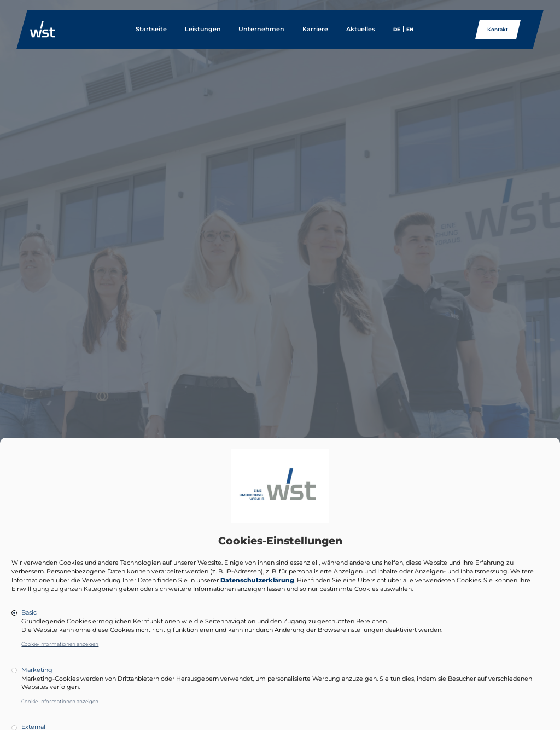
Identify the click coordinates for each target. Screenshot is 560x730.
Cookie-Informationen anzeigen (60, 644)
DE (397, 29)
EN (410, 29)
